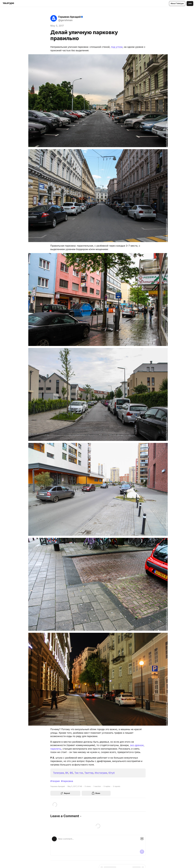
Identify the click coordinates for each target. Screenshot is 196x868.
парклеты (56, 749)
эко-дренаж (137, 745)
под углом (117, 47)
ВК (67, 773)
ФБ (71, 773)
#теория (55, 781)
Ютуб (112, 773)
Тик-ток (79, 773)
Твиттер (89, 773)
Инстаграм (101, 773)
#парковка (67, 781)
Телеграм (59, 773)
